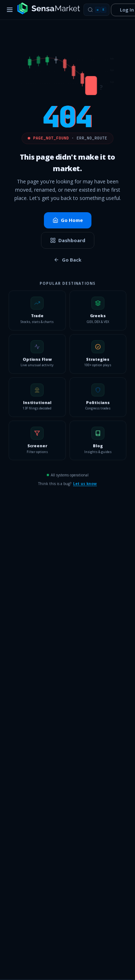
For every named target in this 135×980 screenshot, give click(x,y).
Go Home (68, 220)
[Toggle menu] (10, 10)
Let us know (85, 486)
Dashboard (68, 241)
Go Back (67, 260)
